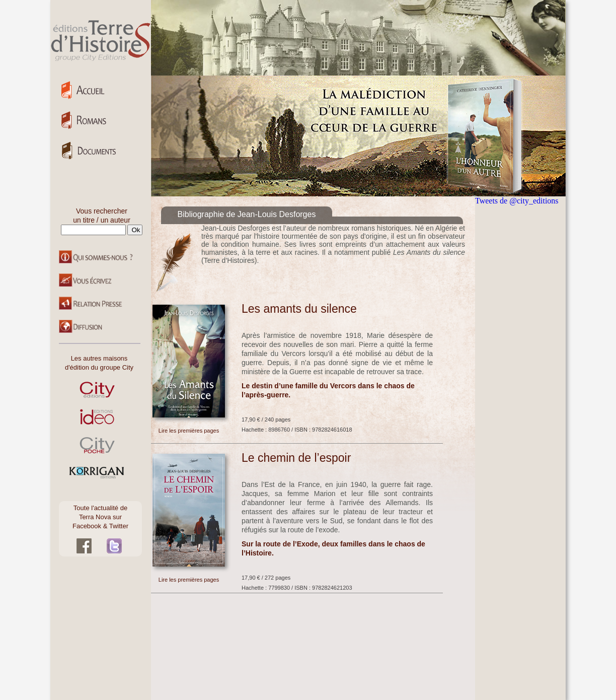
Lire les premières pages (189, 431)
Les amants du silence (299, 309)
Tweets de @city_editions (517, 201)
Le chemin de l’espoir (296, 458)
